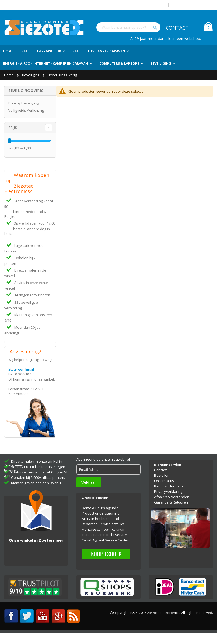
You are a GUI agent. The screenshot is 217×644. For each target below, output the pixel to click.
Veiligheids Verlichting (26, 110)
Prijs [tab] (13, 128)
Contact (160, 481)
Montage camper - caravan (104, 541)
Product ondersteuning (100, 524)
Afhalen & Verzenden (172, 508)
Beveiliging (31, 75)
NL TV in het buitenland (100, 530)
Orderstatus (164, 492)
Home (9, 75)
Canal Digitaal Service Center (105, 551)
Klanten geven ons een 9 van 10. (37, 494)
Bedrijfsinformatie (169, 497)
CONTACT (177, 28)
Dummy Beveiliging (24, 103)
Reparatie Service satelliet (103, 535)
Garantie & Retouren (171, 513)
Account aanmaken (197, 5)
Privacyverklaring (168, 503)
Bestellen (162, 487)
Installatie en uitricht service (104, 546)
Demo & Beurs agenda (100, 519)
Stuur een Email (21, 379)
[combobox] (128, 27)
